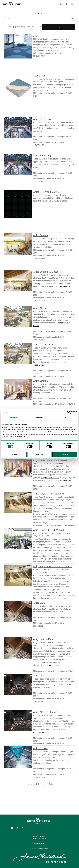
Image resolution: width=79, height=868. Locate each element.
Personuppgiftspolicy (39, 844)
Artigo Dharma (41, 235)
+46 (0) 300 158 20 (41, 837)
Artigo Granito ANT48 (50, 478)
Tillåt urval (40, 454)
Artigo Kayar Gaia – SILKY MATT (51, 494)
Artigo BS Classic (42, 119)
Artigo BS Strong (42, 156)
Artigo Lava (39, 603)
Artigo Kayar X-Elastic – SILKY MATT (53, 566)
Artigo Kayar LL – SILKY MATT (49, 530)
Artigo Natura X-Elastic (45, 712)
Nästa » (51, 784)
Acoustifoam (40, 76)
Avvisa (14, 454)
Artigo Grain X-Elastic (44, 345)
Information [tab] (39, 418)
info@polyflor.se (42, 839)
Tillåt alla (65, 454)
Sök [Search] (72, 18)
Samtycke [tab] (14, 418)
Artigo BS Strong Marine (46, 192)
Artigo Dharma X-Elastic (46, 272)
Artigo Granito (40, 381)
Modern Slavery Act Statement (40, 849)
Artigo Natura (40, 676)
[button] (72, 4)
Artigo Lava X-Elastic (44, 639)
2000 (36, 36)
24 (46, 784)
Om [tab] (65, 418)
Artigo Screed (40, 748)
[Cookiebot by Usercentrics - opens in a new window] (69, 412)
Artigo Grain (39, 308)
